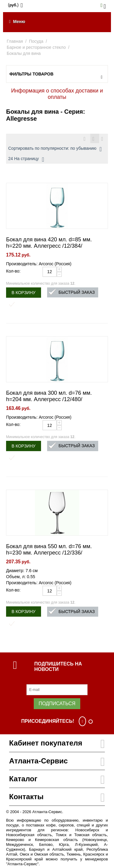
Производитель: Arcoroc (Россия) (39, 264)
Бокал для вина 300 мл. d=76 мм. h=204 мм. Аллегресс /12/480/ (49, 396)
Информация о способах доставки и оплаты (57, 94)
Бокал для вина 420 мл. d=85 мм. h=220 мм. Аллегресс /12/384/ (49, 243)
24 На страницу (26, 159)
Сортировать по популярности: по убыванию (55, 149)
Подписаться (57, 704)
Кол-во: (13, 271)
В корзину (24, 293)
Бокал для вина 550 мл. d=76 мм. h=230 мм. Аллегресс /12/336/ (49, 550)
